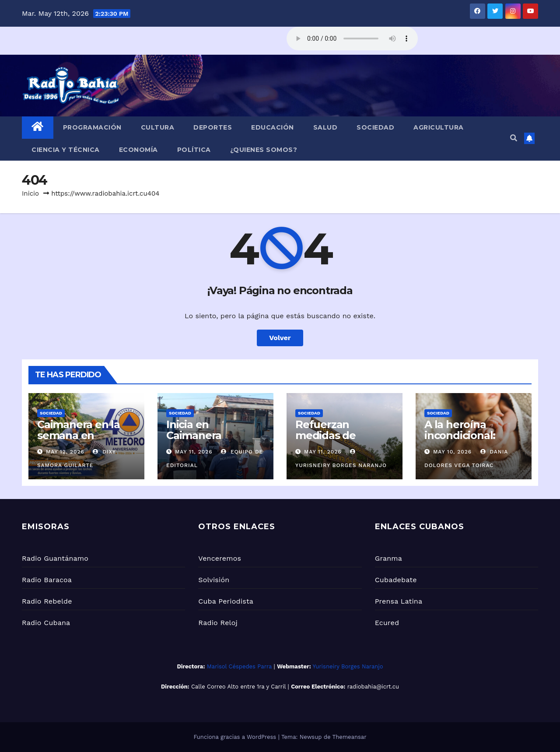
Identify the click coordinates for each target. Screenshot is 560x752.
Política (194, 150)
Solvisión (214, 580)
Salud (325, 127)
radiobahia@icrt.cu (373, 687)
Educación (273, 127)
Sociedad (375, 127)
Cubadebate (396, 580)
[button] (514, 138)
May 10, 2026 (452, 452)
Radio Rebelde (47, 601)
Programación (92, 127)
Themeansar (350, 737)
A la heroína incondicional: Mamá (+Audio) (463, 435)
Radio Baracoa (47, 580)
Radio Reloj (218, 623)
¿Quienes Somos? (264, 150)
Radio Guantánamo (55, 558)
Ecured (387, 623)
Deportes (213, 127)
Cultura (158, 127)
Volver (280, 338)
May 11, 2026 (194, 452)
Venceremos (220, 558)
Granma (388, 558)
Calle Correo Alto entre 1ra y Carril (238, 687)
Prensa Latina (399, 601)
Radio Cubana (46, 623)
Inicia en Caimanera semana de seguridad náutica (213, 441)
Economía (138, 150)
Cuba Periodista (226, 601)
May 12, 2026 (65, 452)
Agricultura (439, 127)
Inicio (30, 193)
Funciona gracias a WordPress (236, 737)
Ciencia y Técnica (66, 150)
